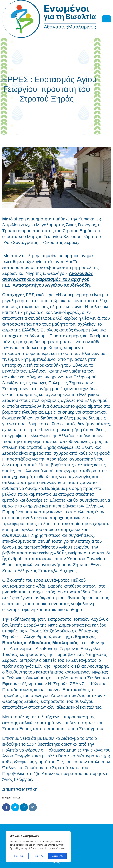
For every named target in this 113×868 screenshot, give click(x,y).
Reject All (38, 856)
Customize (19, 856)
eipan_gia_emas (76, 111)
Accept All (58, 856)
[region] (38, 847)
